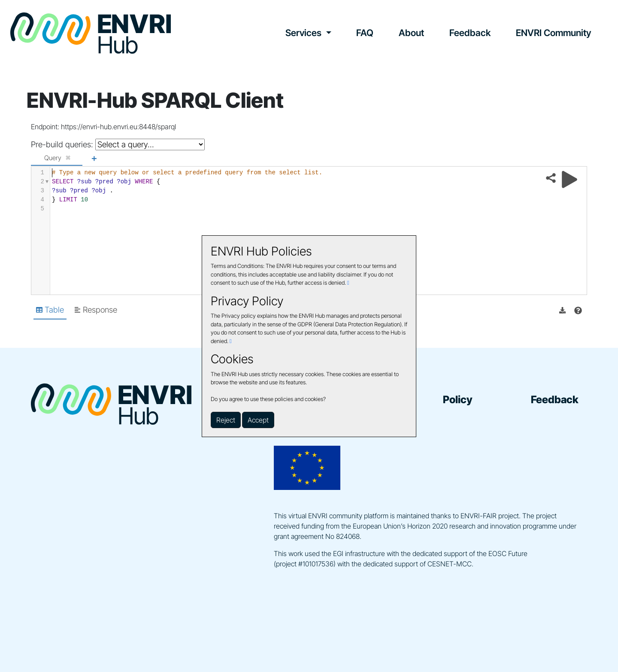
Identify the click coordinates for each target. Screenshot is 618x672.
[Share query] (551, 178)
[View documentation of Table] (578, 310)
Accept (258, 420)
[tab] (57, 158)
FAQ (365, 33)
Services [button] (304, 33)
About (411, 33)
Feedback (470, 33)
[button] (562, 310)
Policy (458, 400)
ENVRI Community (553, 33)
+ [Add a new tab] (94, 158)
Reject (226, 420)
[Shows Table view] (50, 310)
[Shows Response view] (96, 310)
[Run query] (570, 179)
